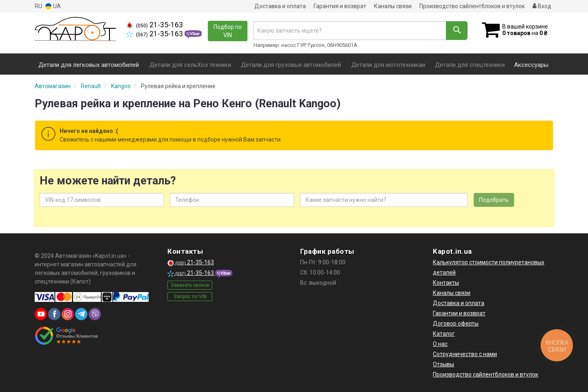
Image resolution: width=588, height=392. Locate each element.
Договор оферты (456, 323)
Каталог (444, 334)
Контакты (446, 283)
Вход (542, 6)
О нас (440, 344)
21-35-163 (155, 25)
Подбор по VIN (228, 31)
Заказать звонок (190, 285)
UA (53, 6)
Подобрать (494, 200)
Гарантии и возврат (459, 313)
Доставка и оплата (280, 6)
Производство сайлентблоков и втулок (472, 6)
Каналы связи (393, 6)
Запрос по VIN (190, 297)
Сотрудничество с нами (465, 354)
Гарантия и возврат (340, 6)
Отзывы (443, 364)
